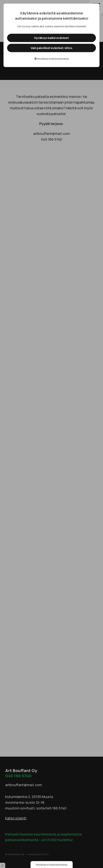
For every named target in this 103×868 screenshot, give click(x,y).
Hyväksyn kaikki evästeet (51, 38)
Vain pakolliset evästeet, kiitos (51, 48)
